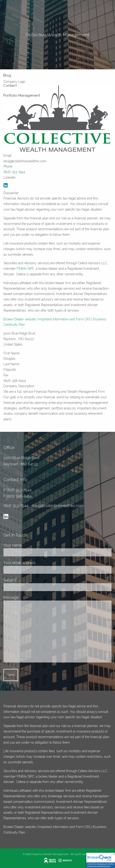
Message (28, 597)
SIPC (31, 269)
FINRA (21, 269)
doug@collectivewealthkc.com (58, 506)
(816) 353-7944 (14, 172)
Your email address (37, 563)
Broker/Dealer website (20, 319)
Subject (27, 580)
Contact (10, 86)
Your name (30, 545)
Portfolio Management (22, 95)
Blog (7, 75)
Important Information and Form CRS (64, 319)
